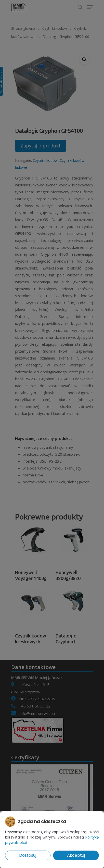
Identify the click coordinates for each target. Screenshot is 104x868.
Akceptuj (76, 855)
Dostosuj (28, 855)
